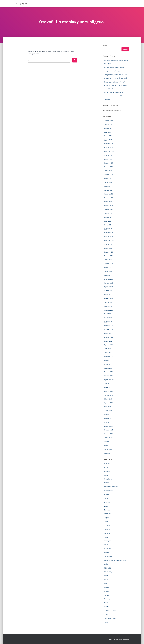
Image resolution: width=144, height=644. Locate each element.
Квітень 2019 (108, 438)
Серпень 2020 (108, 384)
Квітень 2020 (108, 399)
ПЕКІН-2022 (108, 568)
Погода (106, 580)
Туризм (106, 622)
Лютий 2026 (108, 132)
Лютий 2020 (108, 407)
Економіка (107, 510)
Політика (107, 587)
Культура (107, 529)
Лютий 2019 (108, 446)
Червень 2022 (108, 298)
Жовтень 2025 (108, 148)
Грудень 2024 (108, 186)
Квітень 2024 (108, 213)
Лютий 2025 (108, 179)
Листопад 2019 (109, 418)
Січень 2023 (108, 271)
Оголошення (108, 556)
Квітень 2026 (108, 124)
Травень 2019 (108, 434)
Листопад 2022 (109, 279)
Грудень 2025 (108, 140)
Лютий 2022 (108, 314)
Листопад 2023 (109, 233)
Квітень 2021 (108, 353)
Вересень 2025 (109, 151)
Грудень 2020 (108, 368)
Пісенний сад (108, 572)
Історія (106, 521)
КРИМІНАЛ (107, 525)
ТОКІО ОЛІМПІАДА (110, 618)
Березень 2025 (109, 175)
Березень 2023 (109, 264)
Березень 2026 (109, 128)
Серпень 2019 (108, 430)
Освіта (106, 564)
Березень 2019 (109, 442)
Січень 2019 (108, 449)
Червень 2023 (108, 252)
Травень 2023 (108, 256)
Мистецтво (107, 541)
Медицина (107, 533)
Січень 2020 (108, 411)
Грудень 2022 (108, 275)
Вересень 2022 (109, 287)
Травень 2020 (108, 395)
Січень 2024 (108, 225)
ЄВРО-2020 (108, 514)
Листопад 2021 (109, 326)
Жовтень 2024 (108, 190)
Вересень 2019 (109, 426)
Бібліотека (107, 471)
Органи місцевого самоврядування (115, 560)
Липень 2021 (108, 341)
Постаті (106, 591)
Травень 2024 (108, 209)
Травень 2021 (108, 349)
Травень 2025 (108, 167)
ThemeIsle (126, 639)
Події (105, 583)
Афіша (106, 467)
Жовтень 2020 (108, 376)
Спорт (106, 614)
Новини (106, 552)
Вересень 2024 (109, 194)
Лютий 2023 (108, 267)
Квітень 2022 (108, 306)
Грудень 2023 (108, 229)
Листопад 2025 (109, 144)
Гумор (106, 498)
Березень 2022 (109, 310)
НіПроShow (107, 549)
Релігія (106, 603)
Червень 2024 (108, 206)
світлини (107, 607)
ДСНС (106, 506)
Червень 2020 (108, 391)
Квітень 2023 (108, 260)
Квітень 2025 (108, 171)
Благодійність (108, 479)
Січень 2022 (108, 318)
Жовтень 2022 (108, 283)
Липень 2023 (108, 248)
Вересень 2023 (109, 240)
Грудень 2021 (108, 322)
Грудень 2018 (108, 453)
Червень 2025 (108, 163)
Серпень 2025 (108, 155)
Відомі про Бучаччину (111, 487)
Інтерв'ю (106, 518)
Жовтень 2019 (108, 422)
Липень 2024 (108, 202)
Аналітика (107, 463)
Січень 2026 (108, 136)
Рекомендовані (109, 599)
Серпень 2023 (108, 244)
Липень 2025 (108, 159)
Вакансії (106, 483)
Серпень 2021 (108, 337)
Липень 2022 (108, 295)
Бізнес (106, 475)
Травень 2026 (108, 120)
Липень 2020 (108, 387)
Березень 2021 (109, 356)
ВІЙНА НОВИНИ (109, 491)
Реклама (107, 595)
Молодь (106, 545)
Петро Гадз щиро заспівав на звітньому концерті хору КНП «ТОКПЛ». (113, 96)
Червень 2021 (108, 345)
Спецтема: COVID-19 (111, 611)
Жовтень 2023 (108, 237)
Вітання (106, 494)
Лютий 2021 (108, 360)
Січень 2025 (108, 182)
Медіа (106, 537)
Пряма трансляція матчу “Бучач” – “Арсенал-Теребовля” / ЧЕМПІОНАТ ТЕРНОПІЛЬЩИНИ (115, 85)
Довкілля (107, 502)
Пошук (105, 46)
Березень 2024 (109, 217)
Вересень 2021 (109, 333)
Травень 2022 (108, 302)
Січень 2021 (108, 364)
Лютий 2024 (108, 221)
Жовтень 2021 (108, 329)
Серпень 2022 (108, 291)
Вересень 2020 (109, 380)
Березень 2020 (109, 403)
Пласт (106, 576)
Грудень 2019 (108, 415)
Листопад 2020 (109, 372)
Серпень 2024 (108, 198)
